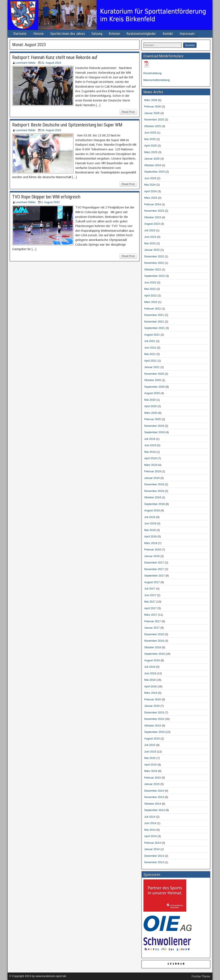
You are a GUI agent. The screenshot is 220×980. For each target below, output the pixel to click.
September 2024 (155, 172)
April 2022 (151, 296)
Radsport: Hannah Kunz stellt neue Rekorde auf (55, 57)
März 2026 (151, 100)
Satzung (97, 34)
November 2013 (154, 862)
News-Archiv (153, 92)
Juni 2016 (150, 673)
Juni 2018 (150, 523)
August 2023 (152, 224)
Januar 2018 (152, 556)
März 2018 (151, 543)
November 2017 (154, 569)
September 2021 (155, 328)
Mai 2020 (150, 400)
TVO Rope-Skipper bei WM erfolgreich (46, 197)
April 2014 (151, 836)
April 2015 (151, 765)
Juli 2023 (150, 230)
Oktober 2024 (153, 165)
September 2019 (155, 432)
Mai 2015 (150, 758)
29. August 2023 (51, 130)
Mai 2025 (150, 139)
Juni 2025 (150, 133)
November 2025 (154, 120)
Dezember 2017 (154, 563)
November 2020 (154, 374)
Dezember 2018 (154, 484)
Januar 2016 (152, 706)
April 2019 (151, 458)
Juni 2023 (150, 237)
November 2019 (154, 426)
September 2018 (155, 504)
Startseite (20, 34)
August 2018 (152, 510)
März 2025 (151, 152)
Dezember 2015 (154, 712)
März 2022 (151, 302)
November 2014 (154, 797)
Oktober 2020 (153, 380)
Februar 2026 (153, 106)
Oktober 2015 (153, 725)
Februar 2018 (153, 549)
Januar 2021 (152, 367)
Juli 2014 (150, 817)
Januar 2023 (152, 250)
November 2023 (154, 211)
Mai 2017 (150, 602)
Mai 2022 (150, 289)
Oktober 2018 (153, 497)
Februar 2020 (153, 419)
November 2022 (154, 263)
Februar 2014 (153, 843)
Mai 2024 (150, 185)
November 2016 (154, 641)
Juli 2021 (150, 341)
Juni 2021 (150, 348)
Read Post (128, 112)
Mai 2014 (150, 830)
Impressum (187, 34)
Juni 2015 (150, 752)
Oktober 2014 (153, 804)
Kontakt (168, 34)
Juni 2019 (150, 445)
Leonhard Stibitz (26, 63)
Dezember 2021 (154, 315)
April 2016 (151, 686)
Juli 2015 (150, 745)
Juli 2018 (150, 517)
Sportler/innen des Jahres (68, 34)
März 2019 (151, 465)
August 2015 (152, 739)
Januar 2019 (152, 478)
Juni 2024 (150, 178)
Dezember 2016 (154, 634)
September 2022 (155, 276)
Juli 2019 (150, 439)
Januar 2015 (152, 784)
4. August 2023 (50, 202)
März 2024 (151, 198)
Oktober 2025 (153, 126)
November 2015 (154, 719)
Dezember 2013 (154, 856)
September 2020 (155, 387)
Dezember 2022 (154, 256)
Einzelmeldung (153, 73)
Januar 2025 (152, 159)
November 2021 (154, 322)
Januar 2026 (152, 113)
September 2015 (155, 732)
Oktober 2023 (153, 217)
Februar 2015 (153, 778)
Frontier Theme (201, 976)
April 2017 (151, 608)
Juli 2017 (150, 589)
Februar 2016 (153, 699)
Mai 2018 (150, 530)
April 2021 (151, 361)
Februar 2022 (153, 309)
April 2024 (151, 191)
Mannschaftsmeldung (157, 80)
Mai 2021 (150, 354)
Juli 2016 (150, 667)
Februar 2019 (153, 471)
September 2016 (155, 654)
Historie (38, 34)
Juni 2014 (150, 823)
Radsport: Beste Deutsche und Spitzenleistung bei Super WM (67, 125)
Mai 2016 (150, 680)
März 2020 (151, 413)
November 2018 (154, 491)
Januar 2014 (152, 849)
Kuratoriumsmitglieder (141, 34)
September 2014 (155, 810)
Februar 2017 (153, 621)
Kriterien (114, 34)
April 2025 (151, 146)
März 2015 (151, 771)
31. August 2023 (51, 63)
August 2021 (152, 335)
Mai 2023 (150, 243)
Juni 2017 (150, 595)
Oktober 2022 (153, 269)
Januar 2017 (152, 628)
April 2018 (151, 536)
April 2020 (151, 406)
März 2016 (151, 693)
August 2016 (152, 660)
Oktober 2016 (153, 647)
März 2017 (151, 615)
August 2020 (152, 393)
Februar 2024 (153, 204)
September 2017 (155, 576)
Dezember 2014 (154, 791)
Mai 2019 (150, 452)
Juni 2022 (150, 282)
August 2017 (152, 582)
